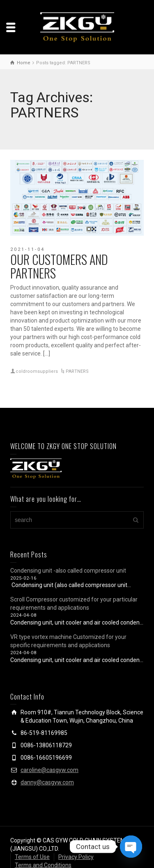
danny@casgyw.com (47, 782)
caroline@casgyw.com (49, 770)
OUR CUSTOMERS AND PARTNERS (59, 266)
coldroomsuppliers (37, 371)
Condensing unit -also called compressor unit (68, 571)
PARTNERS (77, 371)
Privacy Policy (76, 857)
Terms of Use (32, 857)
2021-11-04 (28, 249)
